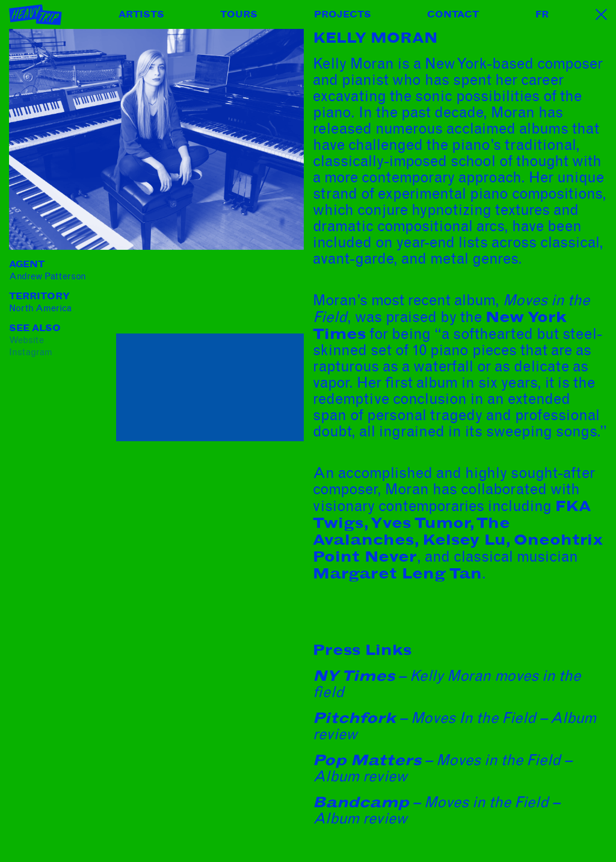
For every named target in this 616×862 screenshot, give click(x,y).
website (26, 340)
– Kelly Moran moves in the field (447, 684)
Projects (343, 14)
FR (542, 14)
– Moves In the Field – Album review (454, 726)
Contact (453, 14)
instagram (31, 352)
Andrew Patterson (48, 276)
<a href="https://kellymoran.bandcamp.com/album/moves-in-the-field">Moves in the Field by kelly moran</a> (210, 295)
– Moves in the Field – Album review (442, 768)
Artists (141, 14)
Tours (239, 14)
